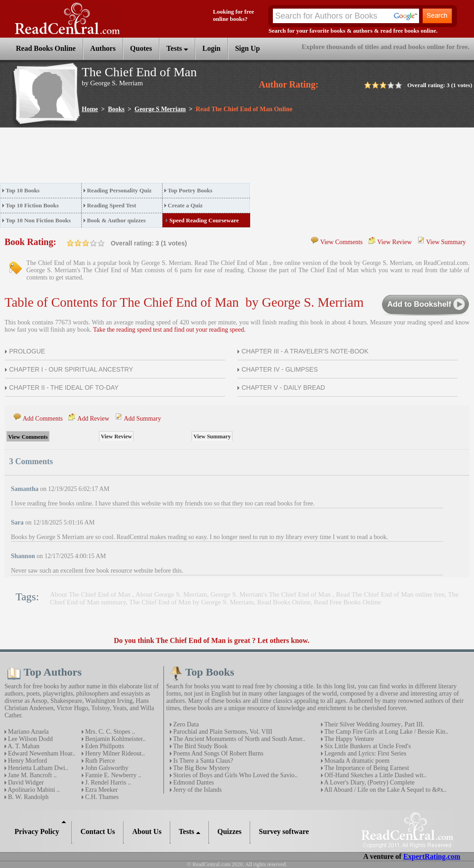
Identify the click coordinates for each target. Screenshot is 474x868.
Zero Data (185, 724)
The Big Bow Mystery (201, 768)
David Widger (25, 782)
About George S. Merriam (171, 594)
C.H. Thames (101, 797)
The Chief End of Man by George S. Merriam (192, 602)
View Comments (341, 242)
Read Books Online (284, 602)
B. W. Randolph (27, 797)
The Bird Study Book (200, 746)
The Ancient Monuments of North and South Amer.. (239, 739)
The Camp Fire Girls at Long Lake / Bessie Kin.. (386, 732)
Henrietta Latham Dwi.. (37, 768)
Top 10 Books (23, 190)
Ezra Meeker (101, 790)
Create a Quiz (185, 205)
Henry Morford (27, 761)
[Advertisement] (165, 158)
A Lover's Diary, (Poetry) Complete (369, 782)
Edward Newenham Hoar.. (41, 753)
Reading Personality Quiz (119, 190)
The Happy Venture (348, 739)
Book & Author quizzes (116, 220)
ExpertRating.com (432, 856)
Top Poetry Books (190, 190)
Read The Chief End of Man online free (390, 594)
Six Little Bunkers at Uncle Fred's (367, 746)
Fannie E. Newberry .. (112, 775)
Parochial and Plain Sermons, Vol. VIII (222, 732)
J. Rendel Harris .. (107, 782)
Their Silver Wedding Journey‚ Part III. (373, 724)
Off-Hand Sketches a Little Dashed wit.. (375, 775)
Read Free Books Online (347, 602)
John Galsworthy (106, 768)
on (70, 243)
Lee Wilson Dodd (30, 739)
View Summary (446, 242)
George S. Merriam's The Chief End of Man (272, 594)
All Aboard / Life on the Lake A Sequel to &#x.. (385, 790)
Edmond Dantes (193, 782)
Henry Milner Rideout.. (114, 753)
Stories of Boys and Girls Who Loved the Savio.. (235, 775)
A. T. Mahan (23, 746)
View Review (395, 242)
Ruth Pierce (99, 761)
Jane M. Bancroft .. (32, 775)
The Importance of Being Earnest (366, 768)
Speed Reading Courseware (204, 220)
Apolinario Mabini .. (33, 790)
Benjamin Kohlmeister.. (115, 739)
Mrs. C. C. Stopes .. (109, 732)
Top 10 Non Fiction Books (38, 220)
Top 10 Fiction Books (32, 205)
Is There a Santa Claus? (202, 761)
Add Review (93, 419)
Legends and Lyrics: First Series (365, 753)
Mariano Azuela (27, 732)
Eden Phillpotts (104, 746)
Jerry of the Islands (197, 790)
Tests (177, 48)
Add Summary (143, 419)
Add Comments (43, 419)
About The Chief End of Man (91, 594)
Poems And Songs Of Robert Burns (217, 753)
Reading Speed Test (111, 205)
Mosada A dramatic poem (356, 761)
